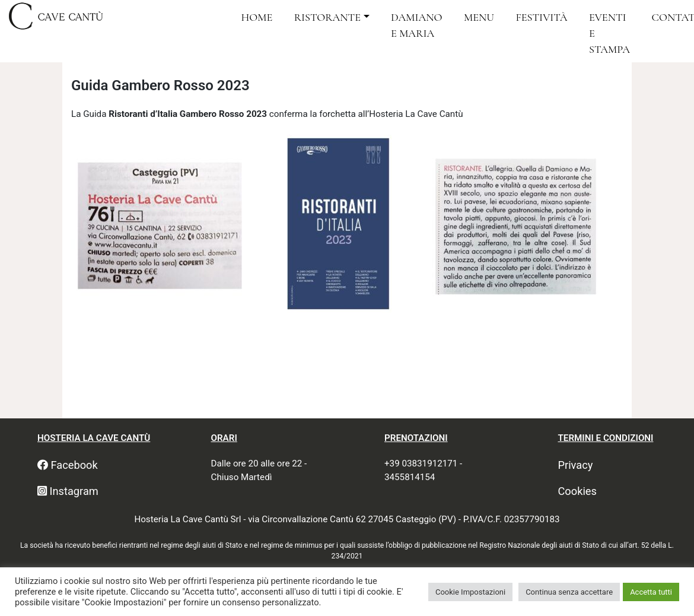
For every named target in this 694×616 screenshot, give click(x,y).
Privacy (576, 465)
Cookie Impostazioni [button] (470, 592)
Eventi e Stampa (609, 34)
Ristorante (327, 17)
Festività (542, 17)
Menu (479, 17)
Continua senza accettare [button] (569, 592)
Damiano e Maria (417, 25)
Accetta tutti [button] (651, 592)
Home (257, 17)
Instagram (68, 491)
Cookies (577, 491)
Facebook (68, 465)
